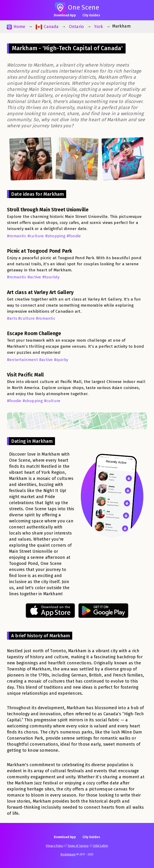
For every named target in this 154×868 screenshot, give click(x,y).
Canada (47, 27)
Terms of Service (78, 846)
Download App (65, 15)
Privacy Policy (55, 846)
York (99, 27)
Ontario (76, 27)
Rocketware (68, 854)
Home (16, 27)
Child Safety (100, 846)
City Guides (91, 15)
